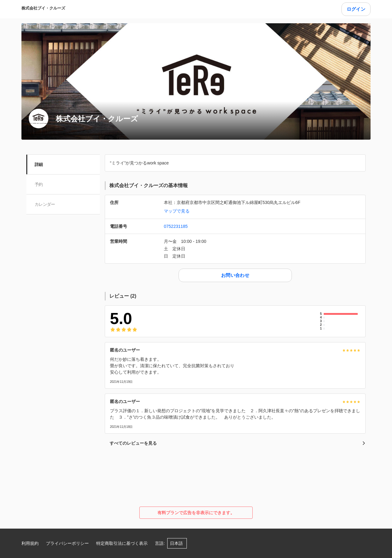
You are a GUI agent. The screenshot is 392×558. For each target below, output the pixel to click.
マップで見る (177, 211)
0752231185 (176, 226)
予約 (39, 184)
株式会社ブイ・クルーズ (43, 8)
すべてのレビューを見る (238, 443)
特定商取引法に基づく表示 (122, 543)
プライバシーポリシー (67, 543)
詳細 (39, 164)
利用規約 (30, 543)
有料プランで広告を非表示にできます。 (196, 513)
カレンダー (45, 204)
